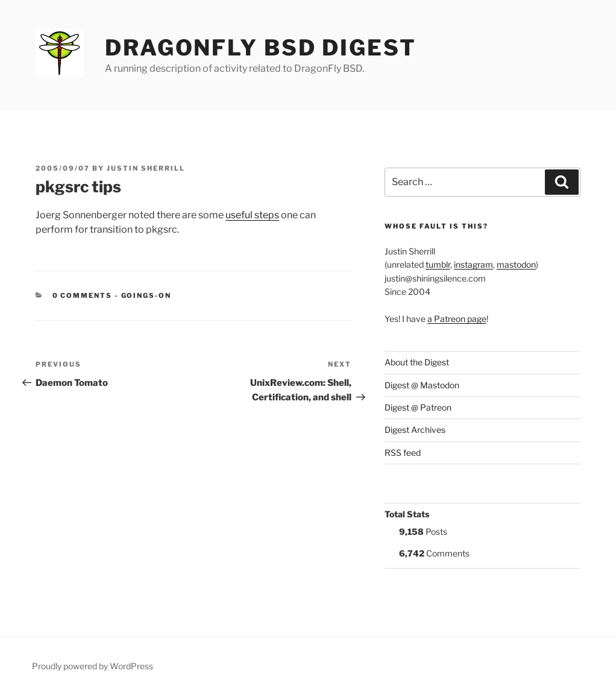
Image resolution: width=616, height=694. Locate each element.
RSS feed (403, 453)
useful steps (252, 215)
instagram (473, 264)
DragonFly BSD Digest (261, 48)
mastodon (516, 264)
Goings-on (146, 295)
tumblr (438, 264)
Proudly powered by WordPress (93, 666)
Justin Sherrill (146, 168)
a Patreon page (457, 319)
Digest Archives (415, 430)
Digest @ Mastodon (422, 385)
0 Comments (83, 295)
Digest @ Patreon (418, 407)
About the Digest (417, 362)
